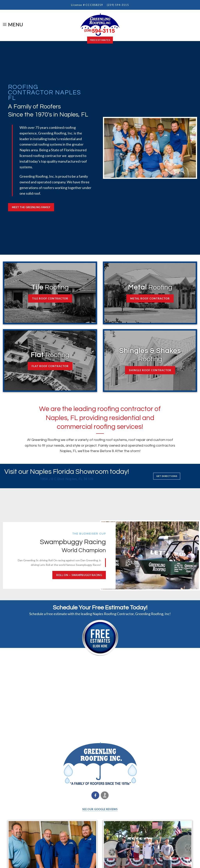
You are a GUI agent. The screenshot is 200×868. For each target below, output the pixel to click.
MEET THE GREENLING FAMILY (31, 207)
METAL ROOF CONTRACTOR (150, 298)
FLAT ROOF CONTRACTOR (50, 366)
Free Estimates (100, 40)
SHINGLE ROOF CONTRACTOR (150, 370)
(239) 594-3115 (118, 5)
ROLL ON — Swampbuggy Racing (79, 575)
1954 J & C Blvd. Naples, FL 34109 (67, 479)
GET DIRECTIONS (167, 476)
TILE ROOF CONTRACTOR (50, 298)
